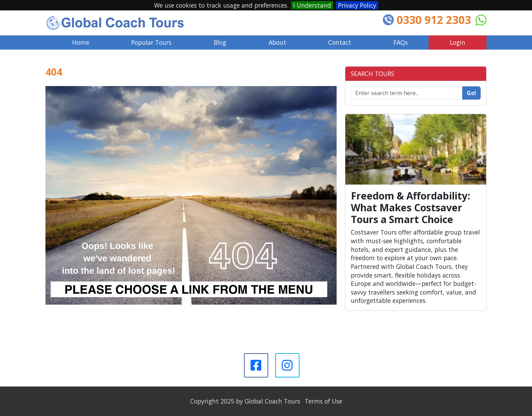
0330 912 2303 (434, 20)
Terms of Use (323, 401)
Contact (340, 42)
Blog (220, 42)
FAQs (401, 42)
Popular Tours (151, 42)
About (277, 42)
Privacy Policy (357, 5)
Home (81, 42)
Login (458, 42)
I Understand (312, 5)
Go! (471, 93)
